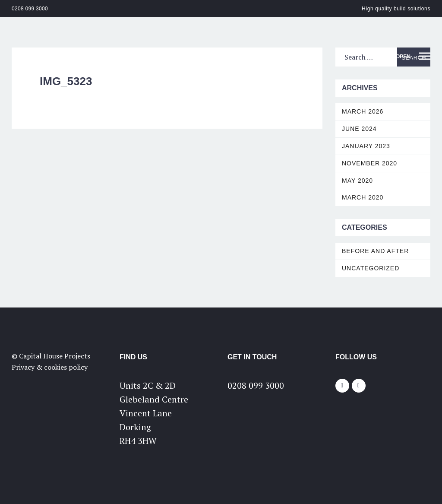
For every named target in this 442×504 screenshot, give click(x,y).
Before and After (375, 251)
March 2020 (363, 197)
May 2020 (357, 181)
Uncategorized (371, 268)
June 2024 (359, 129)
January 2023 (366, 146)
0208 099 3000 (30, 9)
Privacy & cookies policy (50, 367)
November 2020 (369, 163)
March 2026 (363, 111)
